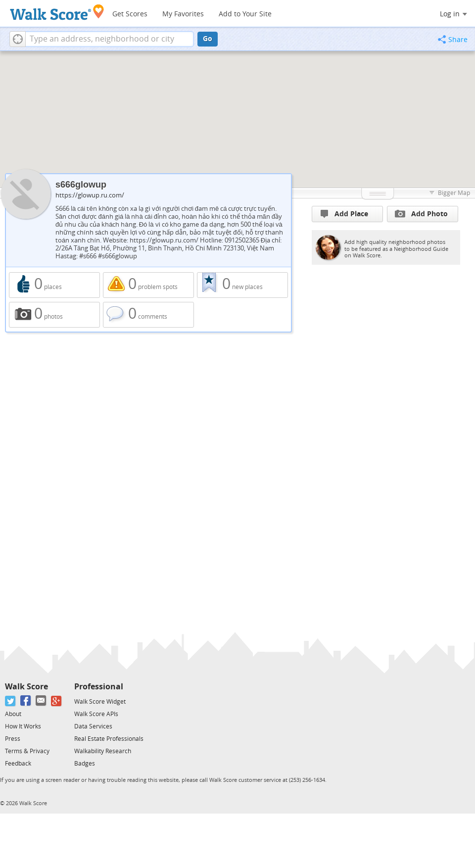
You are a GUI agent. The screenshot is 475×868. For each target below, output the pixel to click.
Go (208, 39)
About (13, 714)
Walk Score (26, 687)
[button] (18, 39)
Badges (85, 764)
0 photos (54, 315)
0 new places (242, 285)
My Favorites (183, 14)
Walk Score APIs (96, 714)
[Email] (41, 701)
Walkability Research (103, 751)
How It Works (23, 726)
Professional (99, 687)
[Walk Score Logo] (57, 12)
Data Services (93, 726)
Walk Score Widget (100, 702)
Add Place (344, 214)
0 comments (148, 315)
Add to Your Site (245, 14)
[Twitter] (11, 701)
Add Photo (421, 214)
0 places (54, 285)
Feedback (18, 764)
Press (13, 739)
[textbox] (110, 39)
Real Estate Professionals (109, 739)
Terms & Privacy (27, 751)
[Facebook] (26, 701)
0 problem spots (148, 285)
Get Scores (130, 14)
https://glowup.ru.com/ (90, 195)
